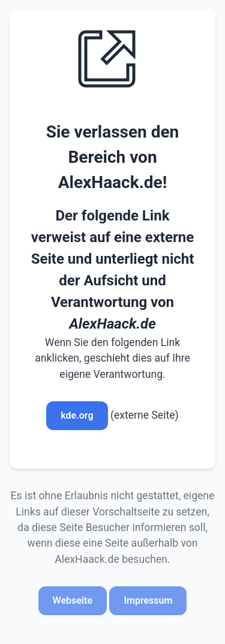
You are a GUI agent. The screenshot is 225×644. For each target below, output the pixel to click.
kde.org (77, 415)
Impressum (148, 600)
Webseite (73, 600)
